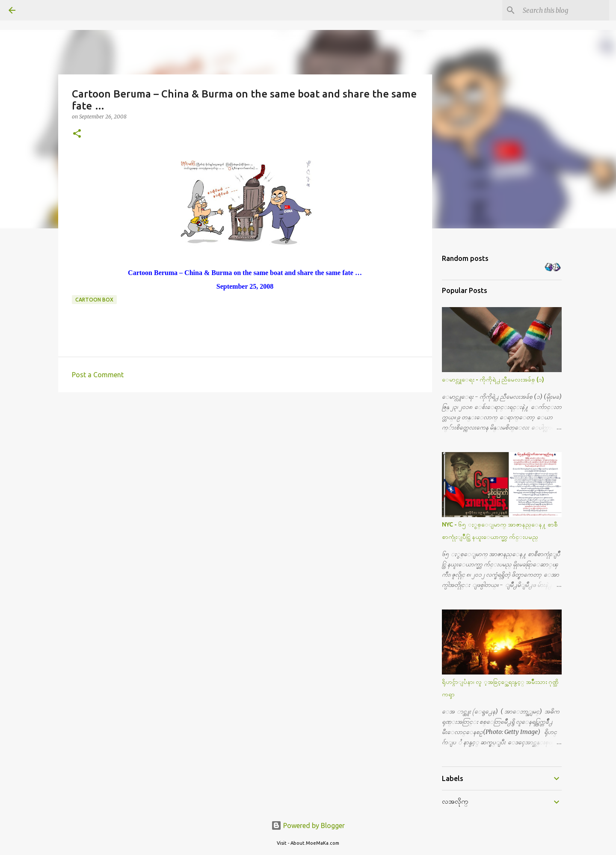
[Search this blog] (564, 10)
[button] (77, 134)
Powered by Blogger (308, 825)
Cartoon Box (94, 300)
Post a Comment (98, 375)
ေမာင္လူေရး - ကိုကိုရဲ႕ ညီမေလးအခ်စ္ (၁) (493, 379)
